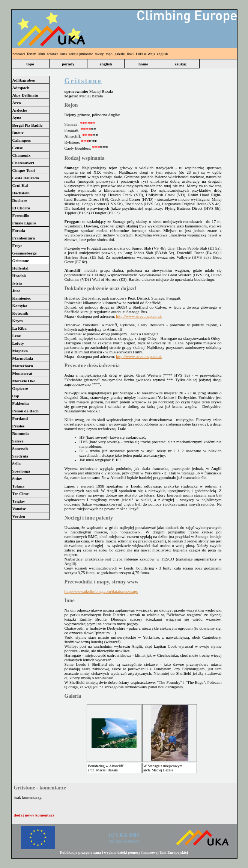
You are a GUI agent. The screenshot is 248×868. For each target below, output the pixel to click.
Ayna (17, 118)
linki (130, 54)
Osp (16, 396)
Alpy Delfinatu (25, 95)
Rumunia (21, 433)
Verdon (19, 516)
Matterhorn (23, 366)
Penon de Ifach (26, 411)
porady (68, 64)
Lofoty (18, 343)
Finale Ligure (24, 223)
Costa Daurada (26, 178)
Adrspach (21, 88)
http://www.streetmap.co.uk (139, 316)
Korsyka (20, 306)
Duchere (20, 200)
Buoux (18, 133)
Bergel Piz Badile (28, 125)
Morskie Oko (24, 381)
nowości (19, 54)
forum (32, 54)
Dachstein (21, 193)
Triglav (19, 501)
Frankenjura (24, 238)
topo (109, 54)
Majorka (20, 351)
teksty (99, 54)
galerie (119, 54)
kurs (64, 54)
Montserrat (23, 373)
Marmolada (23, 358)
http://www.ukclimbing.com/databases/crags (101, 591)
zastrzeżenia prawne (124, 840)
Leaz (17, 336)
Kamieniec (22, 298)
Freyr (17, 245)
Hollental (20, 268)
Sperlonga (21, 471)
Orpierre (20, 388)
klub (42, 54)
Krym (18, 321)
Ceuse (18, 148)
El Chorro (21, 208)
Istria (17, 283)
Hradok (19, 276)
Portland (20, 418)
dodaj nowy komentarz (34, 815)
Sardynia (20, 456)
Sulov (17, 479)
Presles (19, 426)
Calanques (22, 140)
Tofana (19, 486)
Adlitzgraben (24, 80)
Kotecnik (20, 313)
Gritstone (21, 261)
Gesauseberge (25, 253)
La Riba (20, 328)
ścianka (53, 54)
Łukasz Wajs (145, 54)
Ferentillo (21, 215)
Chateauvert (23, 163)
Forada (19, 230)
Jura (17, 291)
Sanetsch (20, 448)
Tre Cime (21, 494)
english (162, 54)
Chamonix (22, 155)
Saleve (18, 441)
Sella (17, 464)
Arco (17, 103)
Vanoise (19, 509)
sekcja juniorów (81, 54)
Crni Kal (20, 185)
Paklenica (21, 403)
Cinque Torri (24, 170)
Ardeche (20, 110)
